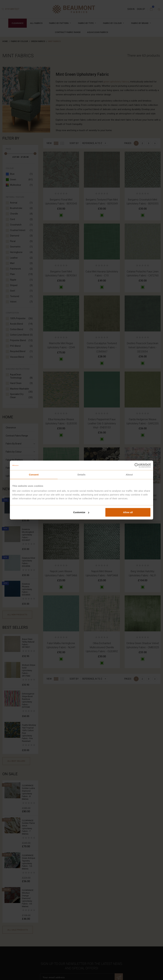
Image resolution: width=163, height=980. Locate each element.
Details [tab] (81, 474)
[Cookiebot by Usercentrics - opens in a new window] (137, 465)
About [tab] (129, 474)
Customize (81, 512)
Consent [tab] (34, 474)
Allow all (128, 512)
